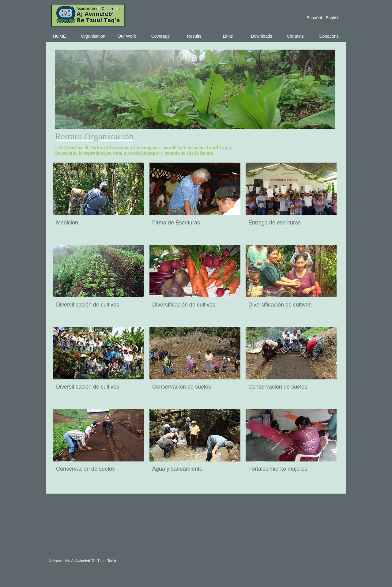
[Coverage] (160, 36)
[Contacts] (295, 36)
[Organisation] (93, 36)
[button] (99, 201)
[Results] (194, 36)
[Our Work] (127, 36)
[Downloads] (262, 36)
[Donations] (329, 36)
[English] (333, 18)
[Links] (228, 36)
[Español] (314, 18)
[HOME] (59, 36)
